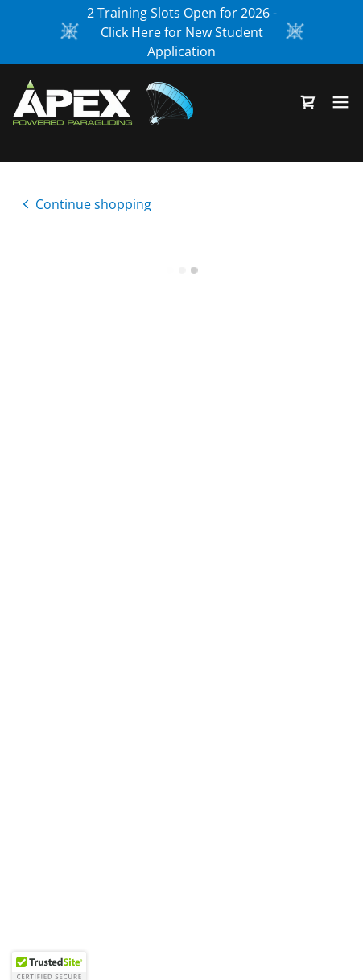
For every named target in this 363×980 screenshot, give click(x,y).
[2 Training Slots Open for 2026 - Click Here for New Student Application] (181, 32)
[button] (308, 101)
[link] (103, 102)
